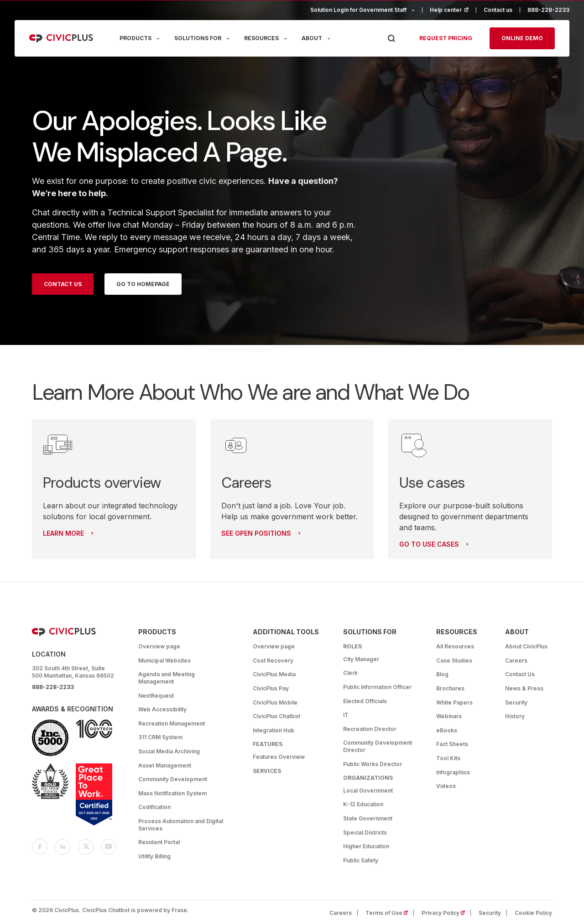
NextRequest (156, 696)
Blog (442, 674)
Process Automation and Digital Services (181, 825)
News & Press (524, 688)
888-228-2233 (548, 10)
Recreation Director (370, 729)
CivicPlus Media (274, 674)
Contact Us (63, 284)
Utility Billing (154, 856)
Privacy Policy (446, 913)
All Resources (455, 646)
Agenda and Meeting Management (167, 678)
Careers (516, 660)
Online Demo (522, 38)
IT (346, 715)
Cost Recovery (273, 660)
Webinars (449, 716)
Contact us (498, 10)
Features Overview (279, 757)
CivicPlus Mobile (275, 702)
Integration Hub (274, 730)
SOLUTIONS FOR (198, 38)
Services (267, 771)
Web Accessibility (162, 709)
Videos (446, 786)
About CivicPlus (526, 646)
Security (516, 702)
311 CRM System (160, 737)
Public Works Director (373, 764)
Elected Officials (365, 701)
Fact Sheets (452, 744)
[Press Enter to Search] (391, 39)
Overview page (159, 646)
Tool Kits (448, 758)
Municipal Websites (164, 660)
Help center (453, 10)
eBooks (447, 730)
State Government (368, 818)
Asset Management (165, 765)
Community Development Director (378, 746)
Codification (154, 807)
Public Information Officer (377, 687)
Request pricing (446, 38)
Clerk (350, 673)
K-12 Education (363, 804)
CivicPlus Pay (271, 688)
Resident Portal (159, 842)
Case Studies (454, 660)
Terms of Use (390, 913)
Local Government (368, 791)
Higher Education (366, 846)
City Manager (361, 659)
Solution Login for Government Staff (358, 10)
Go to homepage (143, 284)
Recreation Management (172, 723)
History (515, 716)
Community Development (173, 779)
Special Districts (365, 833)
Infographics (453, 772)
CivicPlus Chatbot (276, 716)
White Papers (454, 702)
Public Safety (361, 860)
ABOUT (312, 38)
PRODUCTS (136, 38)
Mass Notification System (172, 793)
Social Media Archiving (169, 751)
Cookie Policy (533, 913)
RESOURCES (261, 38)
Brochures (450, 688)
